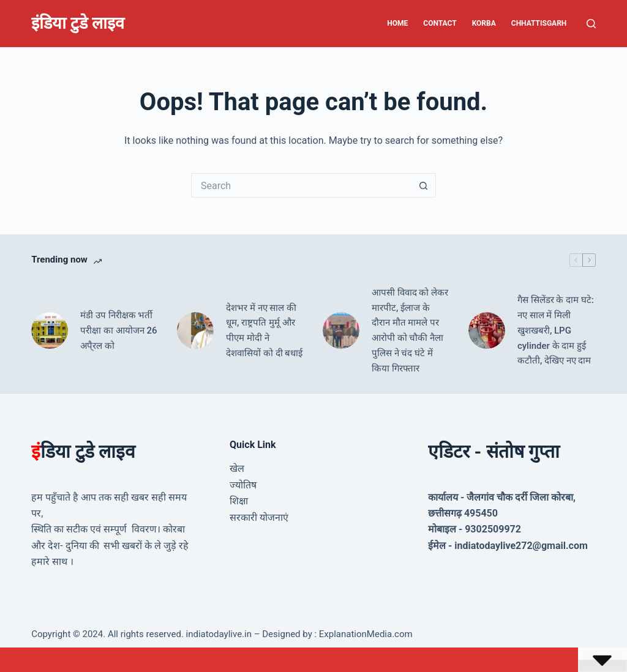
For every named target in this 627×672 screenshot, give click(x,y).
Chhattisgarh (539, 23)
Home (397, 23)
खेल (237, 469)
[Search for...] (301, 185)
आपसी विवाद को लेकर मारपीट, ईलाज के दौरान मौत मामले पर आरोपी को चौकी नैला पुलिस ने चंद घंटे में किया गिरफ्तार (410, 330)
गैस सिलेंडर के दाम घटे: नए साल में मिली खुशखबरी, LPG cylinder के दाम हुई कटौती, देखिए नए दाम (556, 330)
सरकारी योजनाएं (259, 517)
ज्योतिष (243, 485)
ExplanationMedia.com (365, 634)
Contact (440, 23)
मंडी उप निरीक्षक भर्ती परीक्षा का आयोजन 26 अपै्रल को (118, 330)
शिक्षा (239, 501)
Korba (484, 23)
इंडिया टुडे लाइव (77, 23)
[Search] (591, 24)
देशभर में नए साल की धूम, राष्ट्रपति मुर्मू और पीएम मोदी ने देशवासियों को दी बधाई (264, 330)
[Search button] (424, 185)
